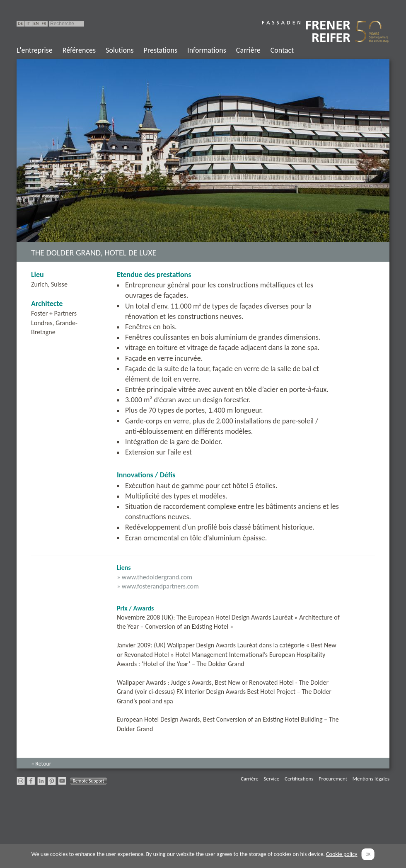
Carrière (248, 50)
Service (271, 779)
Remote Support (89, 781)
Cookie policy (342, 854)
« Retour (41, 764)
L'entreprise (35, 50)
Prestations (161, 50)
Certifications (299, 779)
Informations (207, 50)
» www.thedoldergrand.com (155, 577)
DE (20, 23)
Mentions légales (371, 779)
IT (28, 23)
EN (36, 23)
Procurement (333, 779)
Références (79, 50)
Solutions (120, 50)
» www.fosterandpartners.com (158, 586)
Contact (282, 50)
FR (44, 23)
